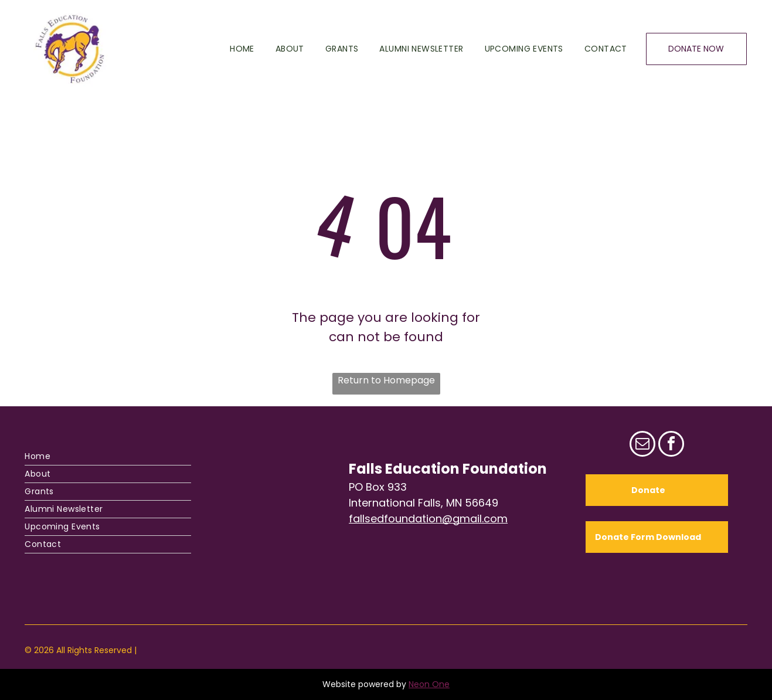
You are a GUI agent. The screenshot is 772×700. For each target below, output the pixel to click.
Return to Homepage (386, 380)
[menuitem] (232, 49)
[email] (642, 445)
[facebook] (671, 445)
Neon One (429, 684)
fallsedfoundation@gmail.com (428, 519)
